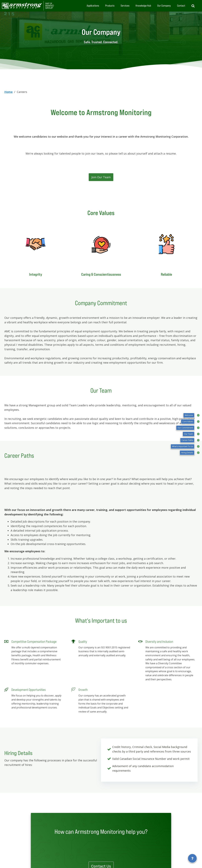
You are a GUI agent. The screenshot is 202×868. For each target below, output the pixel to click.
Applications (93, 6)
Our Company (164, 6)
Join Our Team (101, 177)
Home (8, 92)
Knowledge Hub (143, 6)
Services (125, 6)
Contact (181, 6)
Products (110, 6)
